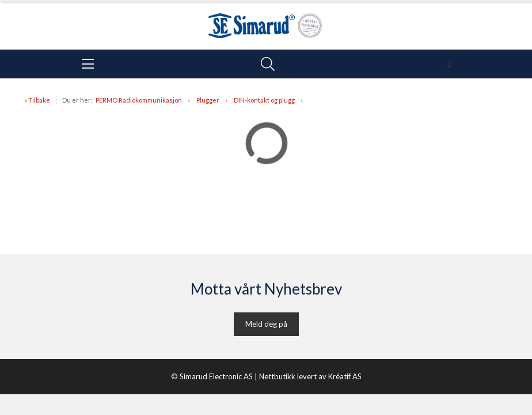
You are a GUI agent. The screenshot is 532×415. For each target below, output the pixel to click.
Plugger (208, 100)
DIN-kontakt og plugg (264, 100)
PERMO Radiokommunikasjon (139, 100)
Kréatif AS (345, 376)
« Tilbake (37, 100)
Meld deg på (266, 324)
